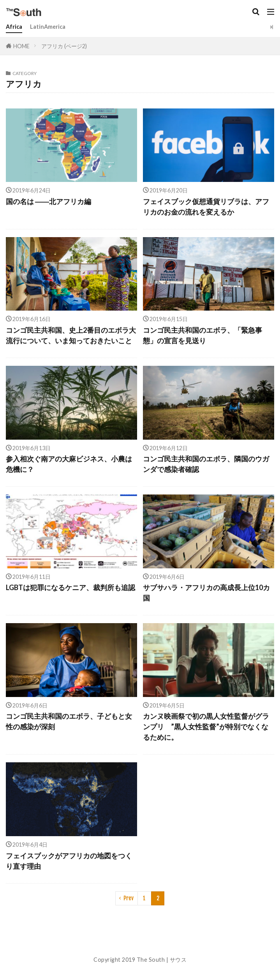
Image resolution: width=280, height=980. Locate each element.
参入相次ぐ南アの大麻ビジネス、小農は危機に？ (69, 464)
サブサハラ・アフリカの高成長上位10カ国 (206, 593)
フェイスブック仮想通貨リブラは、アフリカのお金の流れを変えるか (206, 207)
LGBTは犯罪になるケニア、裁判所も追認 (70, 587)
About (140, 941)
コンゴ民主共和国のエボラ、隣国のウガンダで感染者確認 (206, 464)
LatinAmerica (48, 27)
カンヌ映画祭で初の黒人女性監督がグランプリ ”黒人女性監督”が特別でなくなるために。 (206, 727)
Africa (14, 27)
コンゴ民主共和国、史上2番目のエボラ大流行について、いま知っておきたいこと (71, 335)
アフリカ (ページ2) (64, 46)
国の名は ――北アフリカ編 (48, 201)
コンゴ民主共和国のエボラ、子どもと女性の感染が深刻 (69, 721)
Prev (129, 898)
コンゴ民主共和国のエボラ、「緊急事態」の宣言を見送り (203, 335)
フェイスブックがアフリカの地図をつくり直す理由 (69, 861)
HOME (21, 46)
